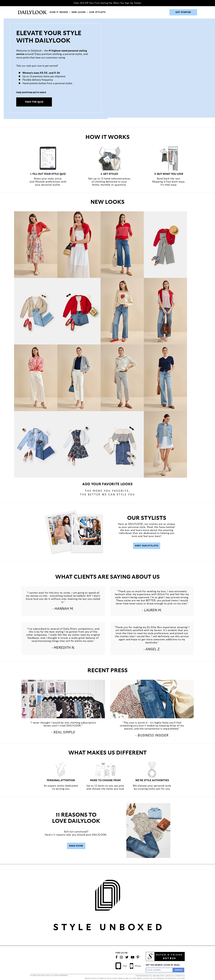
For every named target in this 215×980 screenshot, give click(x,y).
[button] (63, 699)
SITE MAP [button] (181, 979)
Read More (76, 846)
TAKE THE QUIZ (34, 102)
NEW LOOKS (79, 12)
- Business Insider (152, 735)
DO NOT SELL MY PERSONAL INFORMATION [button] (160, 979)
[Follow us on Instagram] (121, 957)
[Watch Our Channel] (133, 957)
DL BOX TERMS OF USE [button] (120, 979)
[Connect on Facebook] (117, 957)
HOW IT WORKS (59, 12)
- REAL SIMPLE (63, 732)
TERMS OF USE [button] (104, 979)
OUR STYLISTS (97, 12)
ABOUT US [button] (170, 976)
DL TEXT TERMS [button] (136, 979)
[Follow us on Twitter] (127, 957)
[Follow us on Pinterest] (138, 957)
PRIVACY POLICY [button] (91, 979)
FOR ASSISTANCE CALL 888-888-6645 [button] (150, 976)
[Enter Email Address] (159, 970)
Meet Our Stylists (147, 546)
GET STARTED (183, 12)
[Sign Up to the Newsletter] (179, 970)
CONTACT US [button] (180, 976)
